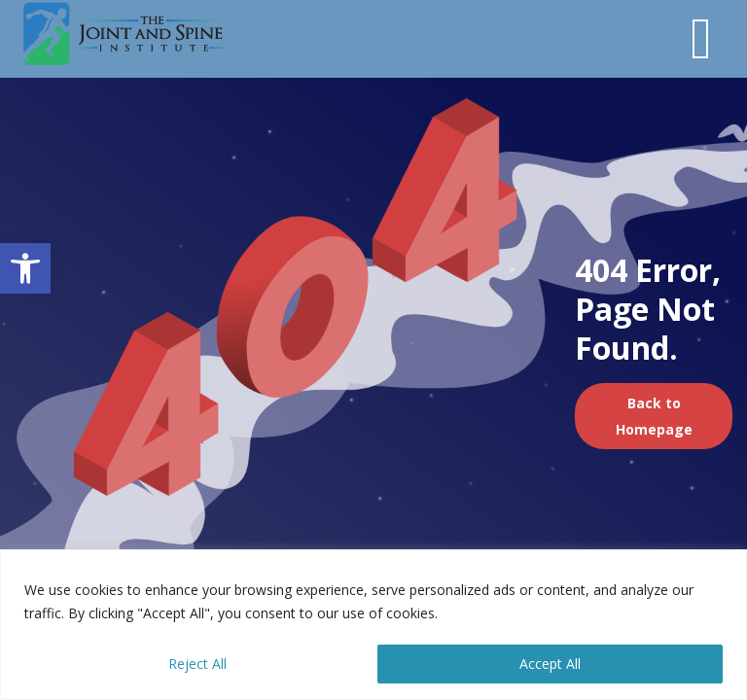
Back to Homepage (654, 416)
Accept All (550, 664)
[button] (25, 268)
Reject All (197, 664)
